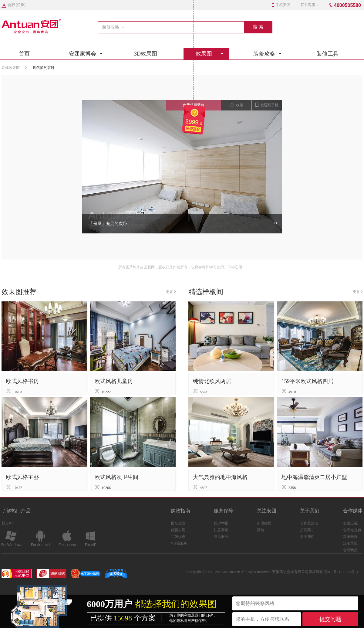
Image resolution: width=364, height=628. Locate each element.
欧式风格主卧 (22, 477)
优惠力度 (178, 530)
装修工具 (328, 54)
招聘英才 (307, 530)
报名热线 (178, 523)
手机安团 (281, 5)
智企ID (7, 523)
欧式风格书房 (22, 381)
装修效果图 (11, 68)
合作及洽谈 (309, 523)
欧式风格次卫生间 (116, 477)
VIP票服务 (179, 543)
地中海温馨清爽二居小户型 (314, 477)
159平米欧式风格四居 (307, 381)
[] (17, 5)
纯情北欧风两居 (212, 381)
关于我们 (307, 537)
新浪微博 (264, 523)
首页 (24, 54)
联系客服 (309, 5)
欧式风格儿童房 (114, 381)
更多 (171, 292)
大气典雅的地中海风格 (220, 477)
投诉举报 (221, 523)
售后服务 (221, 537)
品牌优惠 (178, 537)
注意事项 (221, 530)
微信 (261, 530)
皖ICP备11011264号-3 (341, 572)
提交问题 (330, 619)
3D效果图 (146, 54)
